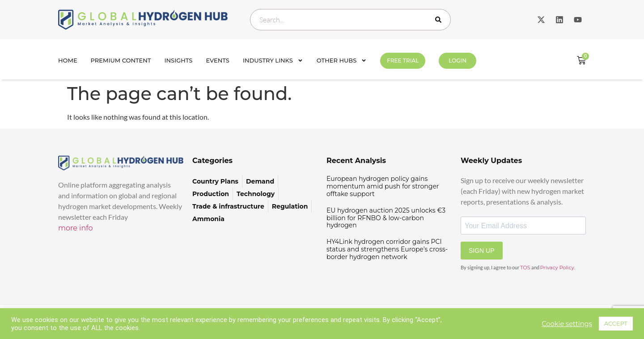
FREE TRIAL (403, 61)
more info (76, 228)
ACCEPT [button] (616, 323)
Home (68, 60)
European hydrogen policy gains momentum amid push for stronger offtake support (383, 186)
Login (458, 61)
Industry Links (273, 61)
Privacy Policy (557, 268)
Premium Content (121, 60)
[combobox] (350, 20)
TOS (525, 268)
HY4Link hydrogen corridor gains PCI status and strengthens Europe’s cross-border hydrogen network (387, 249)
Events (218, 60)
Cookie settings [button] (567, 324)
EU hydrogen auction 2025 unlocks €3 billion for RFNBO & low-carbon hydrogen (386, 218)
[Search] (440, 20)
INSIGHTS (179, 60)
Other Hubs (342, 61)
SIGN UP (482, 251)
